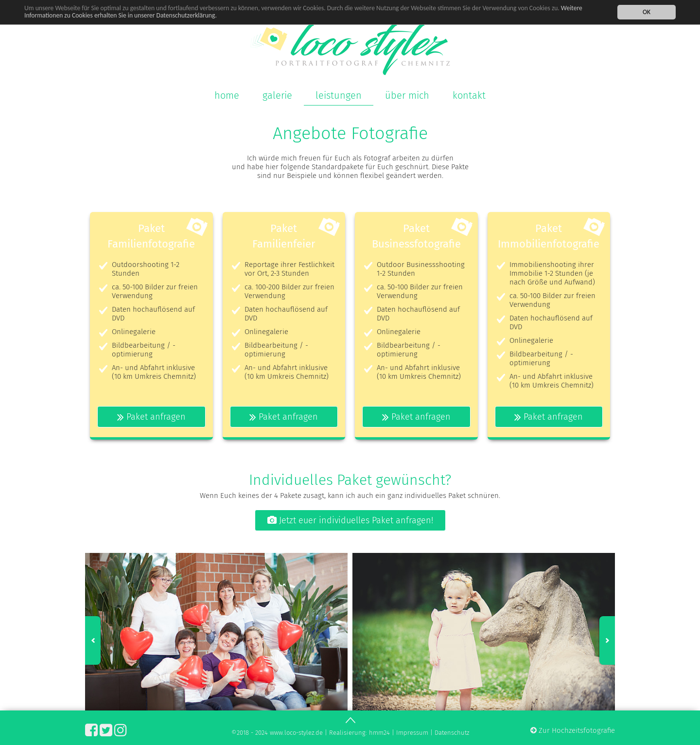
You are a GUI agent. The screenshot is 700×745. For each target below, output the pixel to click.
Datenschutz (452, 733)
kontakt (469, 95)
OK (647, 11)
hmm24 (379, 733)
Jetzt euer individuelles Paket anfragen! (350, 520)
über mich (407, 95)
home (227, 95)
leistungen (339, 95)
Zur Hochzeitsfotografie (573, 730)
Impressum (412, 733)
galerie (277, 95)
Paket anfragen (151, 417)
